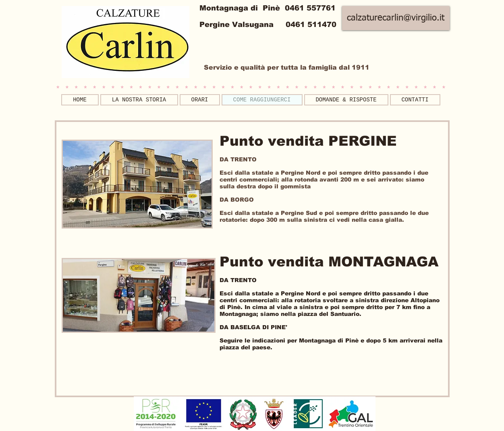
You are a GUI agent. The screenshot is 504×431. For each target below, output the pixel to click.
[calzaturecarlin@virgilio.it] (396, 18)
